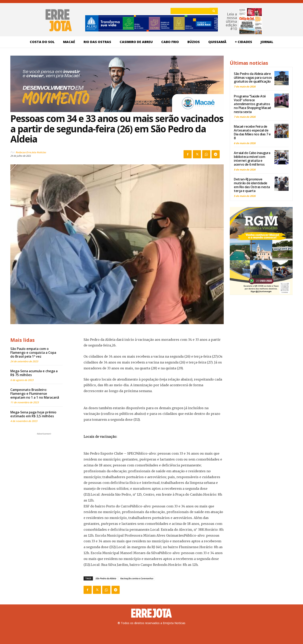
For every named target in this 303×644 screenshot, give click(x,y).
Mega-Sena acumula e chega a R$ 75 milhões (34, 373)
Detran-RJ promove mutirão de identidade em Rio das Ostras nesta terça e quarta (252, 185)
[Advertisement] (44, 461)
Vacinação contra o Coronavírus (137, 578)
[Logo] (151, 613)
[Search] (214, 11)
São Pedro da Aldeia (106, 578)
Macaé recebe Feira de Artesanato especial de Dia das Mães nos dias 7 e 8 (252, 132)
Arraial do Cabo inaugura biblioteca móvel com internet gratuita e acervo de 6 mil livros (252, 159)
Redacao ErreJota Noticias (31, 152)
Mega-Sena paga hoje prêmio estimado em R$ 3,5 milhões (33, 414)
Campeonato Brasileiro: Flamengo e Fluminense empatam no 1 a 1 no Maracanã (35, 394)
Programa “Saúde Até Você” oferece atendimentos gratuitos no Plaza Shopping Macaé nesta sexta (252, 104)
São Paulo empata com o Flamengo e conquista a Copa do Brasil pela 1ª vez (33, 353)
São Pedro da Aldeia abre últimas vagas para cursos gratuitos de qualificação (253, 78)
